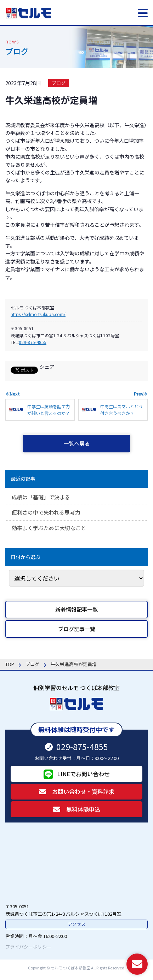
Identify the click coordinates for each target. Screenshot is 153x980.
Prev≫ (141, 394)
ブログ (59, 83)
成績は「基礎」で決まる (41, 497)
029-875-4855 (33, 342)
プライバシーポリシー (28, 947)
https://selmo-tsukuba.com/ (38, 314)
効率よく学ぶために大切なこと (49, 528)
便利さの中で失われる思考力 (46, 512)
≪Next (13, 394)
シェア (47, 367)
